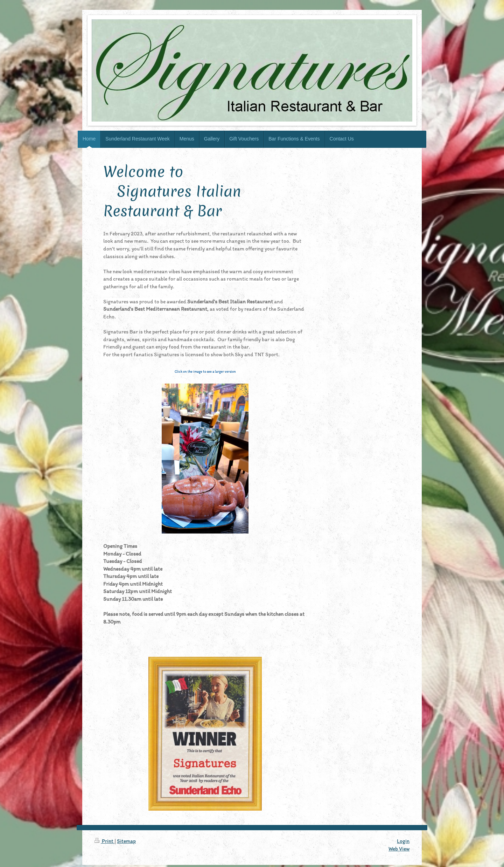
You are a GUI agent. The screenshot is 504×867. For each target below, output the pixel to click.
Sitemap (126, 841)
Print (104, 841)
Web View (399, 849)
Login (403, 841)
